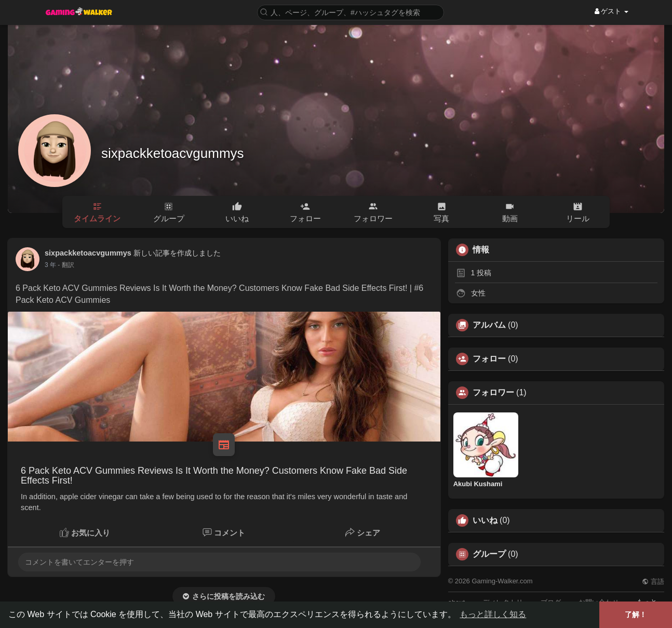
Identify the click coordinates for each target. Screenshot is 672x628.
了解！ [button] (636, 614)
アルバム (489, 325)
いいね (485, 520)
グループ (489, 554)
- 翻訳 (66, 265)
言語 (653, 582)
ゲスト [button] (611, 11)
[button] (351, 12)
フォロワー (493, 393)
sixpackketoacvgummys (173, 153)
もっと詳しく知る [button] (493, 614)
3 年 (50, 265)
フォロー (489, 359)
